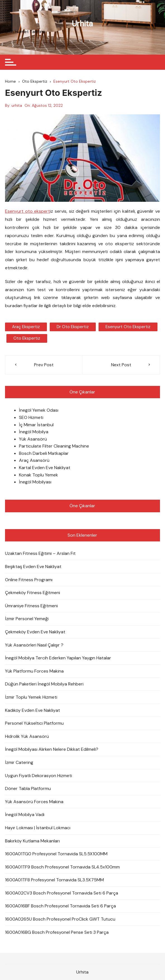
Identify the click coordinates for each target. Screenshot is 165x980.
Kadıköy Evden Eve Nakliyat (33, 710)
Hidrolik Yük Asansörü (27, 736)
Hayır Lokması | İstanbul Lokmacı (38, 828)
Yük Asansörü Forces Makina (34, 802)
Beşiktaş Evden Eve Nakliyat (33, 567)
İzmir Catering (19, 762)
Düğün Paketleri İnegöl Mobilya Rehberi (44, 684)
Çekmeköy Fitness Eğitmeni (33, 593)
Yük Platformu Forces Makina (34, 671)
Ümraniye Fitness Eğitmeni (31, 606)
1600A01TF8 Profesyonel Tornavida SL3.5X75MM (54, 880)
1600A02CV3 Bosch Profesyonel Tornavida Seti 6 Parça (62, 893)
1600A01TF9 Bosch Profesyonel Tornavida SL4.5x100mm (62, 867)
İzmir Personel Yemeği (27, 619)
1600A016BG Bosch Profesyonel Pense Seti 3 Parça (57, 932)
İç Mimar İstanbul (36, 425)
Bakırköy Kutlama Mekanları (32, 841)
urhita (17, 105)
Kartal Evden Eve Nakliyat (45, 468)
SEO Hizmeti (31, 417)
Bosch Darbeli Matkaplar (44, 453)
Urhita (82, 24)
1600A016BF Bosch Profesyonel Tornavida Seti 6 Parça (60, 906)
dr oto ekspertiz (73, 327)
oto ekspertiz (27, 338)
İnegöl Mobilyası (35, 482)
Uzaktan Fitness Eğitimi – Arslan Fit (40, 553)
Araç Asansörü (34, 460)
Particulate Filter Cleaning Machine (54, 446)
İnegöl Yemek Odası (39, 410)
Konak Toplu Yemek (39, 475)
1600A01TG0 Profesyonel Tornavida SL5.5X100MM (56, 854)
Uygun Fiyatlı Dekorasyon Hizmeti (39, 776)
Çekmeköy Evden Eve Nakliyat (35, 632)
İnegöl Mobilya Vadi (25, 815)
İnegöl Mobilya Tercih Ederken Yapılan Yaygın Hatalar (58, 658)
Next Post (121, 365)
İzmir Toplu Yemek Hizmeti (31, 697)
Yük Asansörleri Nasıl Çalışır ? (34, 645)
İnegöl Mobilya (34, 432)
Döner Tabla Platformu (28, 788)
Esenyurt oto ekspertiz (128, 327)
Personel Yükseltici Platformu (34, 723)
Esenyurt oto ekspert (27, 211)
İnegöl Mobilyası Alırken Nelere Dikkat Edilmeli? (52, 749)
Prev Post (44, 365)
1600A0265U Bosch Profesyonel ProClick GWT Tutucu (60, 919)
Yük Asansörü (33, 439)
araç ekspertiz (26, 327)
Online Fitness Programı (29, 580)
